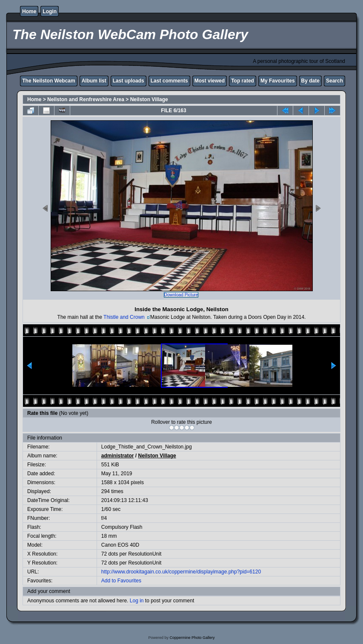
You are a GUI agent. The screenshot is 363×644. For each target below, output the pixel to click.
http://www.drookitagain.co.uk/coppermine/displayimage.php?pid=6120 (181, 572)
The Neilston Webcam (49, 81)
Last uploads (129, 81)
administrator (118, 456)
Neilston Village (149, 99)
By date (310, 81)
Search (334, 81)
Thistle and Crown (125, 317)
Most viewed (210, 81)
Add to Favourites (121, 581)
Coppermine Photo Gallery (192, 638)
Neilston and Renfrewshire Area (86, 99)
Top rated (243, 81)
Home (29, 11)
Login (50, 11)
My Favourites (278, 81)
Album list (94, 81)
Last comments (169, 81)
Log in (137, 601)
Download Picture (181, 295)
